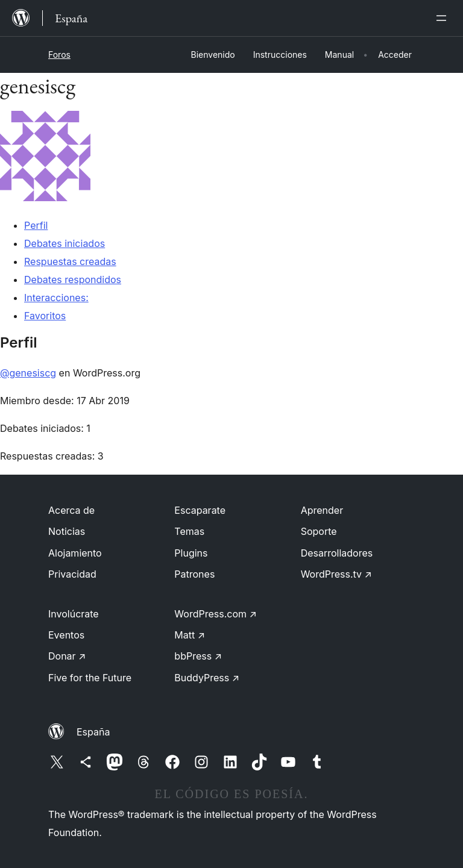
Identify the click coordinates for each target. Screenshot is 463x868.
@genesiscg (28, 373)
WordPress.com (216, 614)
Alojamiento (75, 553)
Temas (189, 531)
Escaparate (200, 510)
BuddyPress (207, 678)
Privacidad (72, 574)
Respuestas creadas (70, 261)
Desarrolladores (337, 553)
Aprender (322, 510)
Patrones (194, 574)
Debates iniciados (65, 243)
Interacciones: (56, 298)
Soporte (319, 531)
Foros (59, 55)
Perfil (36, 225)
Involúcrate (74, 614)
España (93, 732)
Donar (67, 656)
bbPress (198, 656)
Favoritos (45, 316)
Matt (190, 635)
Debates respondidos (73, 279)
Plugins (191, 553)
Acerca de (71, 510)
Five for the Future (90, 678)
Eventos (66, 635)
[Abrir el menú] (444, 18)
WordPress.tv (336, 574)
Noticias (67, 531)
